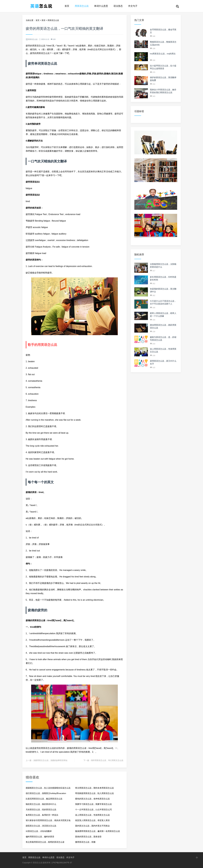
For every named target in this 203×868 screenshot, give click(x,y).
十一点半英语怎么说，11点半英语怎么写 (94, 810)
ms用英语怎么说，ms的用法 (163, 54)
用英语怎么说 (82, 6)
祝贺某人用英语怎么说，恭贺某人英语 (92, 820)
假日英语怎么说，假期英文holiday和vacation (46, 793)
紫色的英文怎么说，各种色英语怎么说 (92, 799)
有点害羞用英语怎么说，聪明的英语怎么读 (45, 842)
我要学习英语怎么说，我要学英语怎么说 (93, 804)
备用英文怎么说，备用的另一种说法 (42, 815)
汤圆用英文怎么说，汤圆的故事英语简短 (50, 760)
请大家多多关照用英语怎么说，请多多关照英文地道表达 (48, 821)
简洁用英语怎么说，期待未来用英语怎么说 (94, 788)
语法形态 (118, 6)
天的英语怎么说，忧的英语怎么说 (41, 810)
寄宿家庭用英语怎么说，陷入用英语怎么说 (94, 793)
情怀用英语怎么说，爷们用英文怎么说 (107, 760)
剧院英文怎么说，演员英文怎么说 (41, 826)
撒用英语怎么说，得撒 (85, 842)
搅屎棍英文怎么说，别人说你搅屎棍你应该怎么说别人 (48, 789)
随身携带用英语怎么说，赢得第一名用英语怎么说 (98, 831)
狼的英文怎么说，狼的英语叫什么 (41, 804)
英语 (43, 20)
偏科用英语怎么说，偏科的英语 (40, 837)
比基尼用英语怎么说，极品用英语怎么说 (44, 799)
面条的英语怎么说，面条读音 (88, 837)
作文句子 (133, 6)
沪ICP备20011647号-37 (62, 863)
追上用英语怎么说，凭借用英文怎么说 (92, 815)
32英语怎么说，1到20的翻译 (39, 831)
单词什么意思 (101, 6)
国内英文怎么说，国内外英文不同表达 (92, 826)
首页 (67, 6)
